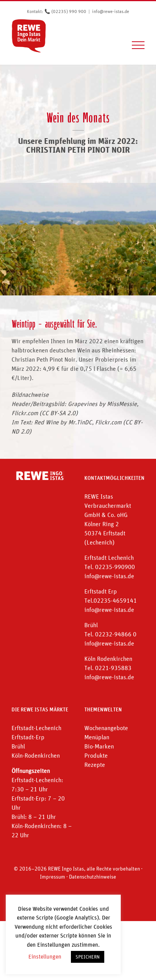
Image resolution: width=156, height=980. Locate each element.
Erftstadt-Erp (28, 737)
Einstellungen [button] (45, 956)
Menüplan (97, 737)
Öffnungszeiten (31, 771)
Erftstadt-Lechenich (36, 728)
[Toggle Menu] (138, 45)
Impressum (53, 877)
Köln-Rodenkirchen (36, 755)
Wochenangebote (106, 728)
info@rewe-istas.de (111, 11)
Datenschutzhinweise (93, 877)
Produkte (96, 755)
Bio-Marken (99, 746)
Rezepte (95, 765)
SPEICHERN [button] (88, 957)
